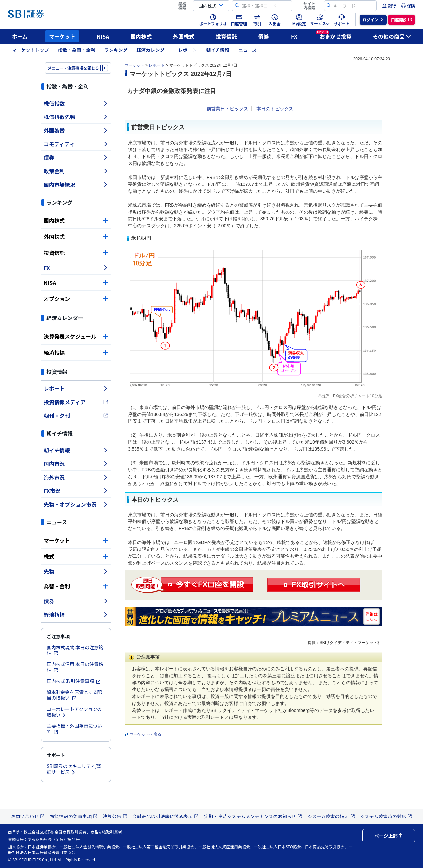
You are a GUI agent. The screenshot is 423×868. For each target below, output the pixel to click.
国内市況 (76, 464)
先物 (76, 571)
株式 (76, 556)
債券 (264, 36)
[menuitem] (389, 6)
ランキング (116, 50)
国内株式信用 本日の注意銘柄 (75, 667)
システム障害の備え (331, 816)
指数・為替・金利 (77, 50)
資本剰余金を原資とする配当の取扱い (74, 695)
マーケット (62, 36)
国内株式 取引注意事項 (74, 681)
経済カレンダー (153, 50)
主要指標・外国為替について (74, 729)
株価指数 (76, 103)
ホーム (20, 36)
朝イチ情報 (218, 50)
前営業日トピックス (227, 109)
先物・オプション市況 (76, 504)
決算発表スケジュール (76, 336)
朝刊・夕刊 (76, 416)
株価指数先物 (76, 117)
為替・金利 (76, 586)
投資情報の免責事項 (74, 816)
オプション (76, 299)
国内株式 (141, 36)
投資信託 (226, 36)
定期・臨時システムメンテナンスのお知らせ (253, 816)
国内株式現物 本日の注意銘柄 (75, 650)
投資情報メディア (76, 402)
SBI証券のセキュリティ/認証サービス (74, 769)
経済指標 (76, 352)
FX (294, 36)
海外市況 (76, 477)
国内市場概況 (76, 184)
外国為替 (76, 130)
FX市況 (76, 491)
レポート (188, 50)
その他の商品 (392, 36)
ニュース (248, 50)
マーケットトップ (30, 50)
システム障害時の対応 (386, 816)
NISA (103, 36)
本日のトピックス (275, 109)
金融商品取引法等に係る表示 (166, 816)
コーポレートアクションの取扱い (74, 712)
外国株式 (184, 36)
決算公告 (115, 816)
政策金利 (76, 171)
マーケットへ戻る (145, 734)
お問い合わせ (28, 816)
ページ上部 (389, 836)
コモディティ (76, 144)
